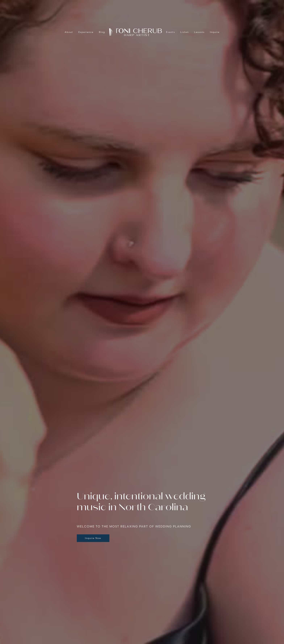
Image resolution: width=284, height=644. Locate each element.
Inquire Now (93, 538)
